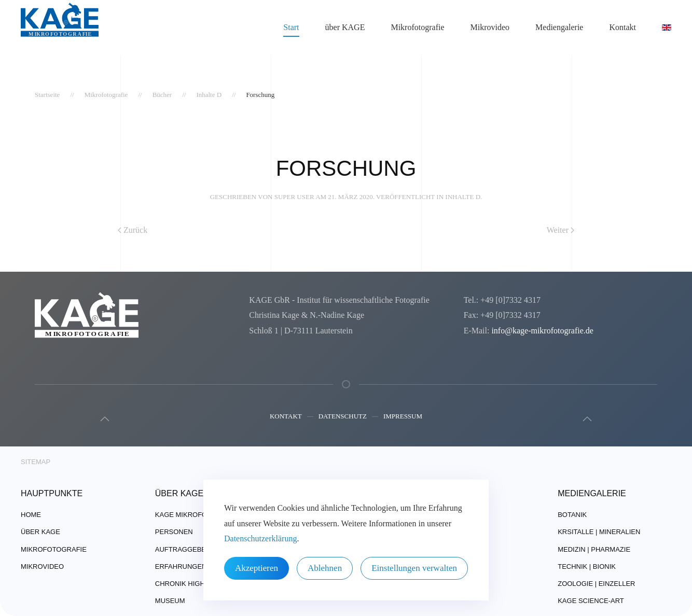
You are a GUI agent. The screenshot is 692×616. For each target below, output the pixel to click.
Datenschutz (343, 419)
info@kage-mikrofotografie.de (542, 331)
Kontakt (286, 419)
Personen (174, 532)
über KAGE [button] (345, 27)
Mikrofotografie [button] (417, 27)
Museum (170, 601)
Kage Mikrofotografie (198, 515)
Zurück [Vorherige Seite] (133, 230)
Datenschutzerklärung (260, 538)
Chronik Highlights (192, 584)
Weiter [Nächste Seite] (560, 230)
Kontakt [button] (622, 27)
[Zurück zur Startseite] (60, 27)
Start (291, 27)
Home (31, 515)
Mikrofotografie (54, 549)
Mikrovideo (490, 27)
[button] (102, 419)
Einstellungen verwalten (414, 568)
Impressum (403, 419)
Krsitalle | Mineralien (599, 532)
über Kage (40, 532)
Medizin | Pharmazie (594, 549)
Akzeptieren (257, 568)
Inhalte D (463, 197)
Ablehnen (325, 568)
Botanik (572, 515)
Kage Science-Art (591, 601)
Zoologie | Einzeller (596, 584)
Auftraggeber (183, 549)
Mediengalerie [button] (559, 27)
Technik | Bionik (587, 566)
